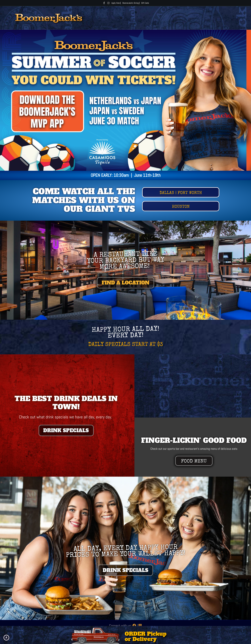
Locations (172, 18)
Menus (134, 18)
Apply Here (116, 3)
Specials (151, 18)
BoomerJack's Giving (130, 3)
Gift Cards (145, 3)
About (209, 18)
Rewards (193, 18)
